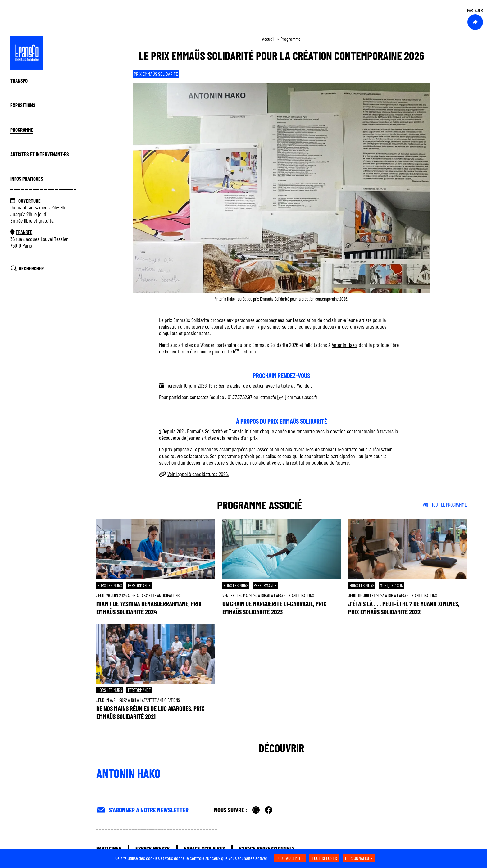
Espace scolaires (205, 848)
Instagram (256, 810)
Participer (109, 848)
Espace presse (153, 848)
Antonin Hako (344, 345)
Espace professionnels (267, 848)
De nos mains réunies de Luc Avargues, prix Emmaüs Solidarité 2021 (150, 712)
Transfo (19, 80)
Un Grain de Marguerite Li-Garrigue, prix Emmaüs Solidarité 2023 (274, 608)
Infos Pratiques (27, 179)
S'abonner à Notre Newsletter (149, 810)
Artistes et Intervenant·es (40, 154)
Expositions (23, 105)
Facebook (269, 810)
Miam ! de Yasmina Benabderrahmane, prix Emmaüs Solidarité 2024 (149, 608)
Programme (22, 130)
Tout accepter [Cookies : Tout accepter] (290, 858)
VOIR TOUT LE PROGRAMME (445, 504)
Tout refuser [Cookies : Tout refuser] (324, 858)
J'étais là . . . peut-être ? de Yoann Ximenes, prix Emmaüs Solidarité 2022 (404, 608)
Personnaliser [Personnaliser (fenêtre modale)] (359, 858)
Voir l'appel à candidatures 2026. (198, 474)
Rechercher (31, 268)
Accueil (268, 39)
